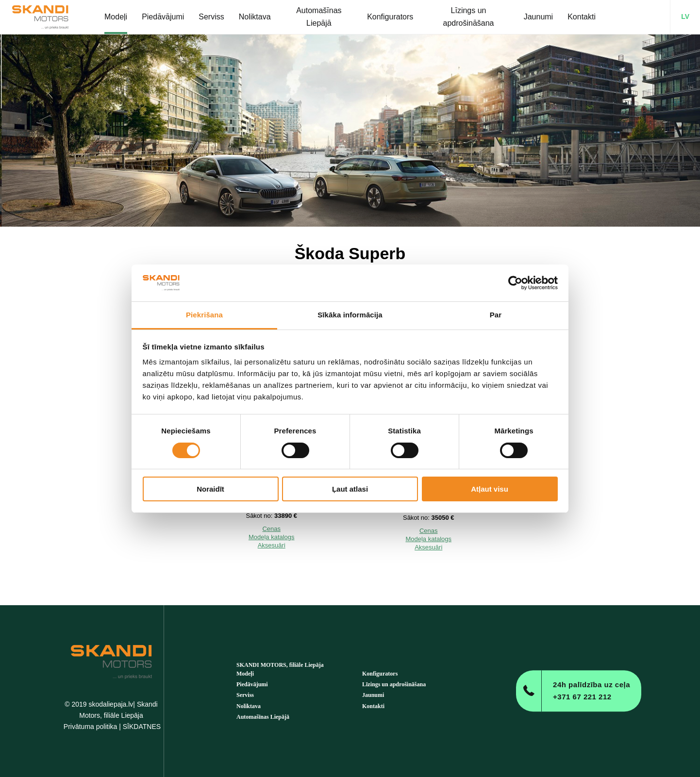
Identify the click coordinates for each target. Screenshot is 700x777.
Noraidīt (210, 489)
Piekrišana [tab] (204, 315)
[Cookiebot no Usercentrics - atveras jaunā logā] (515, 283)
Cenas (271, 529)
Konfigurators (380, 674)
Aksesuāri (272, 545)
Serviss (245, 695)
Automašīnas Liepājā (263, 717)
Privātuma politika (91, 727)
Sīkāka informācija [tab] (350, 315)
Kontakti (373, 706)
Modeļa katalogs (272, 537)
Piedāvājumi (252, 684)
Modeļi (245, 674)
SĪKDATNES (142, 727)
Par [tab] (496, 315)
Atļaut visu (490, 489)
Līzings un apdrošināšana (394, 684)
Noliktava (249, 706)
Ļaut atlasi (350, 489)
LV (685, 17)
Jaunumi (373, 695)
